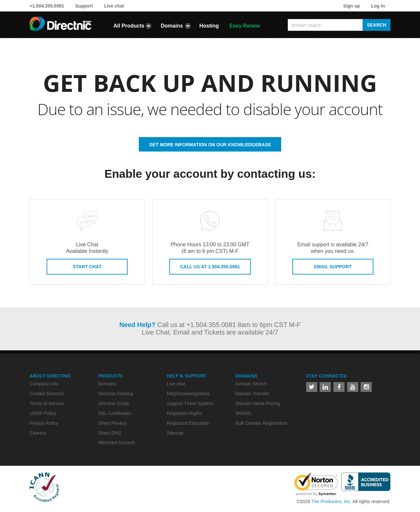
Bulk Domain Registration (261, 423)
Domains (172, 26)
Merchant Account (116, 442)
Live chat (114, 6)
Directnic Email (113, 403)
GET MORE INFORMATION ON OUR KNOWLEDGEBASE (210, 145)
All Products (129, 26)
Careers (38, 433)
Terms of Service (47, 403)
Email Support (333, 267)
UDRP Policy (43, 413)
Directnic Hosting (115, 394)
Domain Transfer (252, 394)
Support (84, 6)
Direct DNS (110, 433)
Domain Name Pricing (258, 403)
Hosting (209, 26)
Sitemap (175, 433)
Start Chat (87, 267)
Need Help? (137, 325)
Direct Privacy (112, 423)
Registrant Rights (184, 413)
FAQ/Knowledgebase (188, 394)
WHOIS (243, 413)
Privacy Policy (44, 423)
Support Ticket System (190, 403)
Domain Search (251, 384)
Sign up (352, 6)
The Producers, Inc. (331, 502)
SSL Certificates (115, 413)
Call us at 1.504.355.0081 (210, 267)
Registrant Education (188, 423)
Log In (378, 6)
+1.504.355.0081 (47, 6)
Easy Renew (245, 26)
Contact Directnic (47, 394)
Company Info (44, 384)
